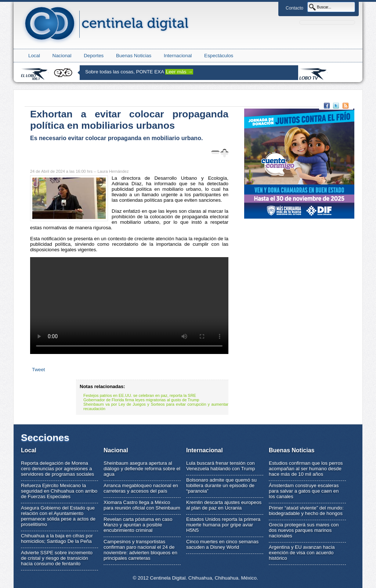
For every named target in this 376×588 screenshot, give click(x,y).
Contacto (294, 8)
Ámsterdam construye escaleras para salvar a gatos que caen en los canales (304, 491)
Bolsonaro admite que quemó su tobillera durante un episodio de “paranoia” (221, 485)
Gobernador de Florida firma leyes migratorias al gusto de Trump (141, 400)
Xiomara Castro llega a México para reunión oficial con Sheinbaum (142, 505)
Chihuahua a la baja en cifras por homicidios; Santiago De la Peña (57, 538)
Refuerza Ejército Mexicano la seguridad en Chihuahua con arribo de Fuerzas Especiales (59, 491)
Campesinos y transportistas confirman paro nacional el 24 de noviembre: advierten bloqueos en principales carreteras (140, 550)
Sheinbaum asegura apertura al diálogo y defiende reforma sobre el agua (142, 469)
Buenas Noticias (134, 56)
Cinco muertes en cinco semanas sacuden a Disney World (222, 544)
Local (34, 56)
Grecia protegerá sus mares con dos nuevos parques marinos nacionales (304, 530)
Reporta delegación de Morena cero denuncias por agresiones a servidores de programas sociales (57, 469)
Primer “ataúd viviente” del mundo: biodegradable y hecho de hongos (306, 511)
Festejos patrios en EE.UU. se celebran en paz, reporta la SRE (140, 395)
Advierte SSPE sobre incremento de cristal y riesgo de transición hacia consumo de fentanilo (57, 558)
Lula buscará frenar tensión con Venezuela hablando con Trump (220, 466)
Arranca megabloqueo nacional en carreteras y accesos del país (141, 488)
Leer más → (179, 72)
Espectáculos (219, 56)
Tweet (39, 370)
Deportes (94, 56)
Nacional (62, 56)
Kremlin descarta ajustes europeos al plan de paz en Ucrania (224, 505)
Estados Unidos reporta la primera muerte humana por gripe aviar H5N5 (223, 525)
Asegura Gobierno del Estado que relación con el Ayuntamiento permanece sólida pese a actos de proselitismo (58, 516)
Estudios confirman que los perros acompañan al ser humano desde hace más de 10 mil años (306, 469)
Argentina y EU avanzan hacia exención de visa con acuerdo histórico (302, 553)
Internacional (178, 56)
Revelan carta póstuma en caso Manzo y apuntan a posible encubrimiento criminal (138, 525)
